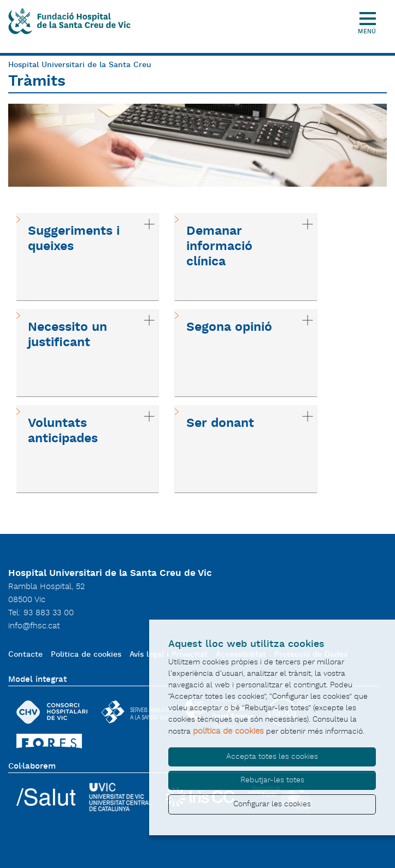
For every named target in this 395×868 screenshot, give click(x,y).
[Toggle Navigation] (372, 12)
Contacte (25, 655)
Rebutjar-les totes (272, 780)
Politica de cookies (86, 655)
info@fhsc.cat (34, 626)
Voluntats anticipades (63, 431)
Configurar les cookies (272, 804)
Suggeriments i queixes (74, 239)
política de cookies (228, 731)
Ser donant (220, 424)
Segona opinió (229, 328)
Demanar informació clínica (219, 247)
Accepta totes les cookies (272, 757)
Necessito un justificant (67, 335)
